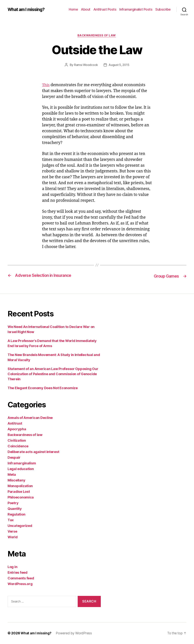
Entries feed (18, 573)
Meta (12, 475)
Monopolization (20, 486)
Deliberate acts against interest (33, 452)
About (86, 9)
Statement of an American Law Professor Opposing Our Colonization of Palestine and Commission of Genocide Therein (53, 374)
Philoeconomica (21, 497)
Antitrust (15, 424)
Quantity (15, 509)
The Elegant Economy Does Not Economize (43, 388)
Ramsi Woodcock (86, 65)
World (13, 537)
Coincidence (18, 446)
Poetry (13, 503)
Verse (12, 532)
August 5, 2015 (119, 65)
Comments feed (21, 578)
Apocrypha (17, 429)
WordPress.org (20, 584)
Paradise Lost (19, 492)
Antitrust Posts (105, 9)
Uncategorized (20, 526)
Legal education (21, 469)
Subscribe (163, 9)
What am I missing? (27, 9)
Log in (12, 567)
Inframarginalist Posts (136, 9)
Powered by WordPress (75, 633)
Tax (11, 520)
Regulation (16, 514)
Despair (14, 458)
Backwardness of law (97, 36)
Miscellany (16, 480)
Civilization (17, 441)
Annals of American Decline (30, 418)
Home (73, 9)
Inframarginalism (22, 463)
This (46, 86)
